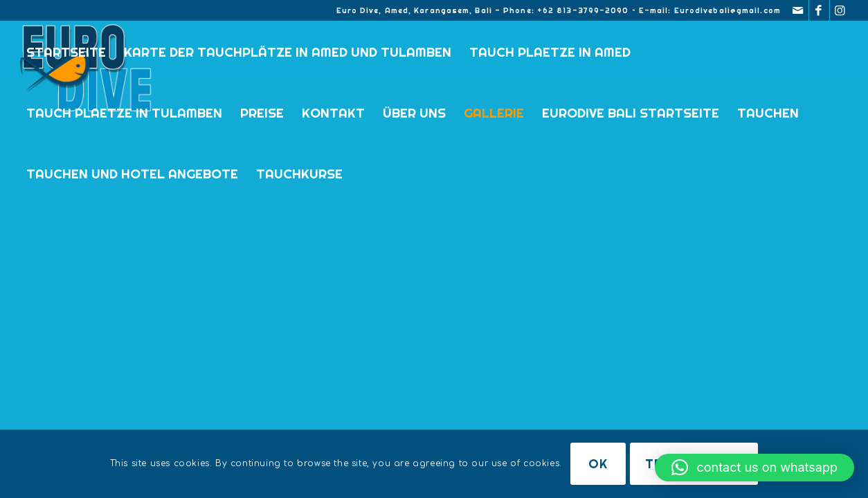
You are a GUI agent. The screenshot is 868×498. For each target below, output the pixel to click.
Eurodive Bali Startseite (631, 113)
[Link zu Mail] (798, 10)
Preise (262, 113)
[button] (754, 468)
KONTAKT (333, 113)
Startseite (66, 52)
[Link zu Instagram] (840, 10)
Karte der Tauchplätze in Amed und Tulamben (288, 52)
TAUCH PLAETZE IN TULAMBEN (124, 113)
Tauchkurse (299, 174)
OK (598, 464)
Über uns (414, 113)
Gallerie (494, 113)
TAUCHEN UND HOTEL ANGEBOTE (132, 174)
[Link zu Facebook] (819, 10)
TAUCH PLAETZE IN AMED (550, 52)
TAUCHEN (768, 113)
